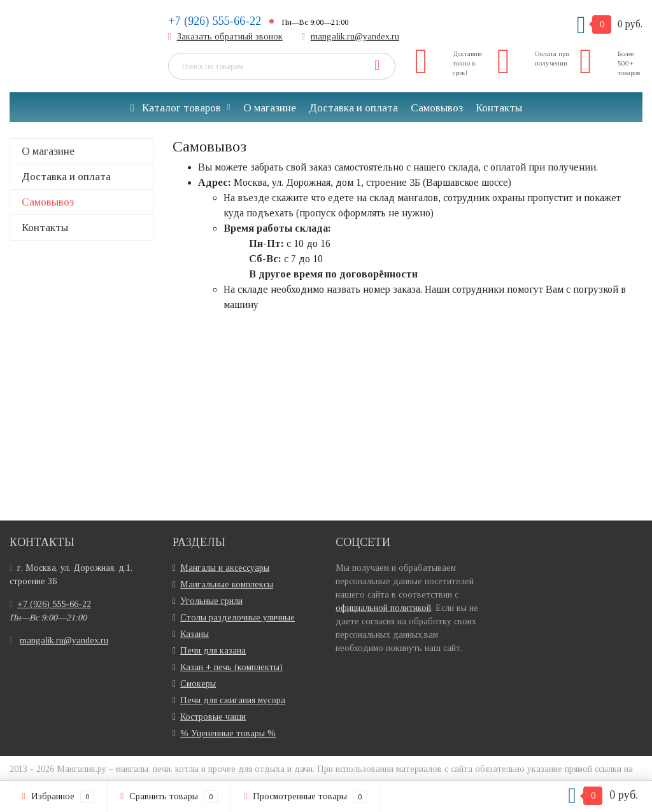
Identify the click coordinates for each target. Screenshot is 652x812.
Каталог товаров (175, 108)
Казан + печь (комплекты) (231, 667)
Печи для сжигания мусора (233, 700)
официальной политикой (383, 608)
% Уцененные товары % (228, 733)
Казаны (195, 634)
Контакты (499, 108)
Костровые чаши (213, 717)
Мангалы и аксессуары (225, 568)
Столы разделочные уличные (237, 618)
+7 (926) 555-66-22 (215, 21)
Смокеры (198, 684)
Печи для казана (213, 651)
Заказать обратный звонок (230, 37)
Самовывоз (437, 108)
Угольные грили (211, 601)
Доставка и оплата (353, 108)
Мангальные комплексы (227, 584)
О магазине (270, 108)
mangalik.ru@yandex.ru (355, 37)
